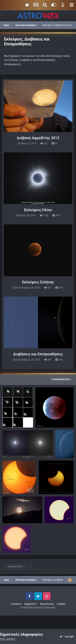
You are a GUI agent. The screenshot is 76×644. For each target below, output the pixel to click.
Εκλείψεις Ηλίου (38, 210)
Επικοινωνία (47, 604)
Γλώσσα (16, 604)
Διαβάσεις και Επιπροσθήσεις (38, 354)
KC (48, 490)
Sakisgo (48, 423)
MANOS (15, 453)
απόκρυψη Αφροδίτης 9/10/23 (64, 445)
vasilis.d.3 (64, 453)
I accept (67, 636)
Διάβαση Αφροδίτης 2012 (38, 138)
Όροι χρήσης (8, 639)
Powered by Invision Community (38, 608)
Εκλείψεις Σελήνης (38, 282)
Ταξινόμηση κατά (61, 379)
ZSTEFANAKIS (19, 423)
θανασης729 (18, 519)
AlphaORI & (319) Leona (19, 449)
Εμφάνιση (31, 604)
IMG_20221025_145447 (19, 485)
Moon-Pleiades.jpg (16, 418)
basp (56, 519)
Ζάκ (13, 490)
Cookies (61, 604)
